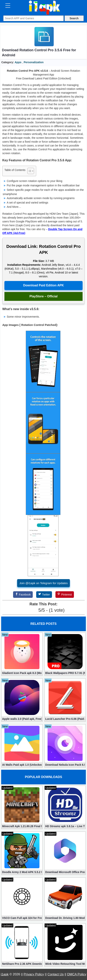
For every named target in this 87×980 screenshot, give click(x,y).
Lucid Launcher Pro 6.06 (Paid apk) (65, 719)
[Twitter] (44, 595)
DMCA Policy (77, 974)
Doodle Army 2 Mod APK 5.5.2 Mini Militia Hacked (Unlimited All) (22, 872)
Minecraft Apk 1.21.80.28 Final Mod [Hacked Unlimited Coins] (22, 826)
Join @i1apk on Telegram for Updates (44, 583)
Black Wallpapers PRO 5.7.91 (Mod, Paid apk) (65, 673)
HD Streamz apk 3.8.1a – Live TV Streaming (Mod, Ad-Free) (65, 826)
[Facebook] (23, 595)
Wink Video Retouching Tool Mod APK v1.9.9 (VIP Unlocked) (65, 964)
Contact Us (56, 974)
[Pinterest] (65, 595)
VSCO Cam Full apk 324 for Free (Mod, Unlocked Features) (22, 918)
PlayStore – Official (43, 296)
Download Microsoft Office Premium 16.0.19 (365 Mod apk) (65, 872)
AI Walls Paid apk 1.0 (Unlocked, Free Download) (22, 765)
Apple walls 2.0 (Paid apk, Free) (22, 719)
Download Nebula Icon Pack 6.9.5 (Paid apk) (65, 765)
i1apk (5, 974)
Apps (18, 62)
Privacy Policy (34, 974)
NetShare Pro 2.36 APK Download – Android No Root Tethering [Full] (22, 964)
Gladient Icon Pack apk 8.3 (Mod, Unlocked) (22, 673)
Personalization (34, 62)
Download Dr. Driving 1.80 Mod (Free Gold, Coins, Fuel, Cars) (65, 918)
